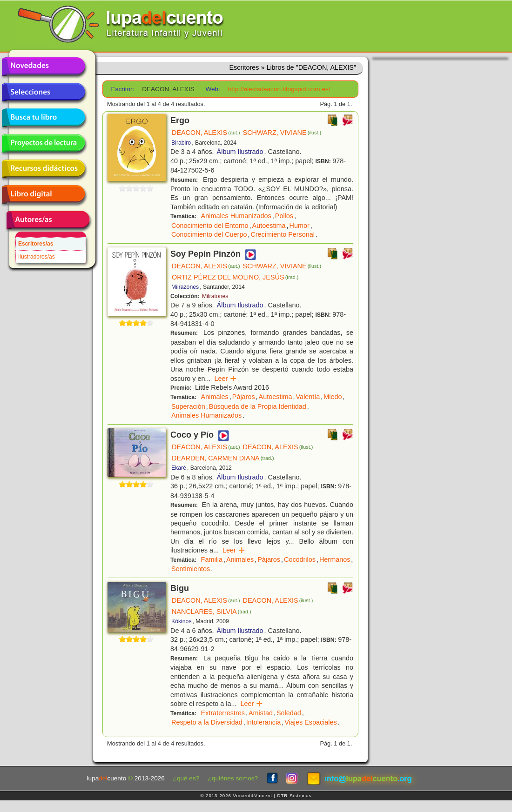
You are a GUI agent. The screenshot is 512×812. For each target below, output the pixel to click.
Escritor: (123, 89)
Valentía (308, 397)
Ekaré (179, 468)
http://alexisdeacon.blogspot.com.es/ (279, 89)
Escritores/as (36, 244)
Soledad (289, 713)
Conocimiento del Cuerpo (209, 234)
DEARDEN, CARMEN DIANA (223, 458)
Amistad (261, 713)
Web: (212, 89)
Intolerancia (263, 722)
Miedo (333, 397)
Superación (188, 406)
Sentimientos (191, 569)
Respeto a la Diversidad (207, 722)
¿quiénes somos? (233, 778)
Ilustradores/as (37, 257)
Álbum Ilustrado (240, 152)
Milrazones (185, 287)
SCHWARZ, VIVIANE (282, 133)
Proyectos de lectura (43, 143)
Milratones (215, 296)
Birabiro (181, 143)
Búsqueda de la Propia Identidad (258, 406)
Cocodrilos (300, 559)
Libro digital (43, 194)
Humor (300, 226)
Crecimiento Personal (283, 234)
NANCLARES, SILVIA (212, 612)
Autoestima (269, 226)
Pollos (284, 216)
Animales (215, 397)
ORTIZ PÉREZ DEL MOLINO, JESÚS (235, 277)
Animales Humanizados (236, 216)
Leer (226, 379)
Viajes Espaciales (311, 722)
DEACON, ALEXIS (206, 133)
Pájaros (244, 397)
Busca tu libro (43, 118)
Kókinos (182, 621)
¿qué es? (186, 778)
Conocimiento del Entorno (210, 226)
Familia (212, 559)
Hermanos (335, 559)
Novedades (43, 67)
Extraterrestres (223, 713)
